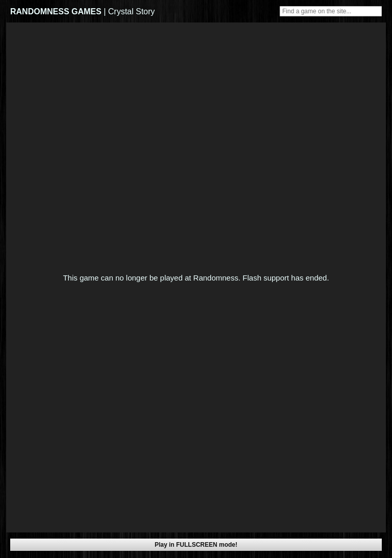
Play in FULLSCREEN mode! (196, 545)
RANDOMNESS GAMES (56, 11)
